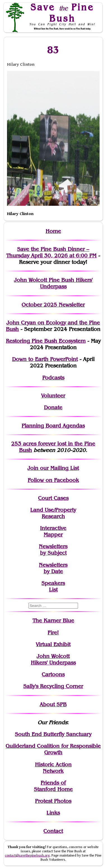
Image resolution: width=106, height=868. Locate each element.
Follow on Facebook (53, 480)
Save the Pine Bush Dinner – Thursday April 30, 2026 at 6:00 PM (51, 252)
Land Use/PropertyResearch (53, 513)
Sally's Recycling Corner (53, 686)
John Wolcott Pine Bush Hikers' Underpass (53, 283)
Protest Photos (53, 801)
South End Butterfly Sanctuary (53, 734)
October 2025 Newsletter (53, 305)
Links (53, 813)
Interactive (53, 528)
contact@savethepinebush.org (27, 856)
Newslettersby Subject (53, 550)
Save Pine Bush (62, 12)
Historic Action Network (53, 768)
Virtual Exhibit (53, 644)
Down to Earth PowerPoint (45, 359)
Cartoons (53, 674)
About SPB (53, 704)
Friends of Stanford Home (53, 786)
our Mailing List (59, 468)
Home (53, 231)
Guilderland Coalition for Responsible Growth (53, 749)
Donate (53, 407)
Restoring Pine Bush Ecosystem (46, 341)
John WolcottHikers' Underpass (53, 659)
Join (33, 468)
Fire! (53, 633)
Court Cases (53, 498)
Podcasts (53, 378)
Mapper (53, 535)
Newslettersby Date (53, 568)
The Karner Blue (53, 621)
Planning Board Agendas (53, 426)
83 (53, 50)
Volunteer (53, 396)
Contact (53, 831)
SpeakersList (53, 586)
